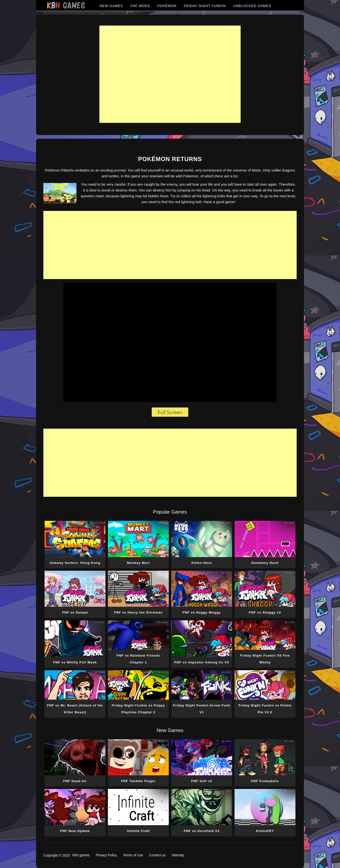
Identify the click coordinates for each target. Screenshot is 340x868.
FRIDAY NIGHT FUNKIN (205, 6)
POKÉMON (167, 6)
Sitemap (178, 855)
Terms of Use (133, 855)
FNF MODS (140, 6)
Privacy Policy (106, 855)
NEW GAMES (111, 6)
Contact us (157, 855)
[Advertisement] (170, 74)
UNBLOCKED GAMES (252, 6)
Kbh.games (81, 855)
